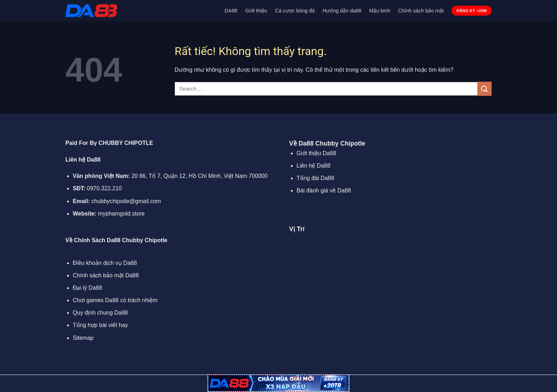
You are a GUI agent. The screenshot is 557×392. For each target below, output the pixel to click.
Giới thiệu (256, 11)
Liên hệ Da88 (313, 166)
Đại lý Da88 (88, 288)
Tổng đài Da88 (315, 178)
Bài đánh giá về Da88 (324, 190)
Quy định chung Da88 (100, 313)
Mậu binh (380, 11)
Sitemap (83, 338)
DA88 (231, 11)
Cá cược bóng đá (295, 11)
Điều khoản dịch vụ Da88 (105, 263)
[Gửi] (485, 89)
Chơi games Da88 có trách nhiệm (115, 300)
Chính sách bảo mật (421, 11)
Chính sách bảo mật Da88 (106, 275)
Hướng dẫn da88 (342, 11)
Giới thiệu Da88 (317, 153)
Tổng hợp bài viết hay (100, 325)
